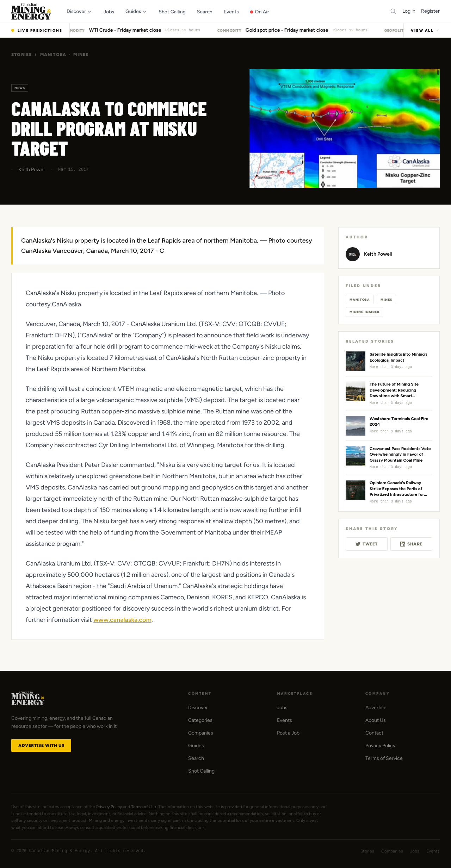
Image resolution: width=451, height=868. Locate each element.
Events (285, 720)
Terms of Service (384, 758)
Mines (81, 55)
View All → (425, 30)
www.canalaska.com (122, 620)
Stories (21, 55)
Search (196, 758)
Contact (374, 733)
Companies (201, 733)
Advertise (376, 708)
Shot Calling (201, 771)
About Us (376, 720)
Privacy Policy (380, 746)
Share (411, 544)
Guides (196, 746)
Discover (198, 708)
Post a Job (288, 733)
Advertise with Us (41, 745)
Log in (409, 11)
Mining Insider (364, 312)
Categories (200, 720)
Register (430, 11)
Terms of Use (144, 807)
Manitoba (53, 55)
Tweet (367, 544)
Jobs (282, 708)
